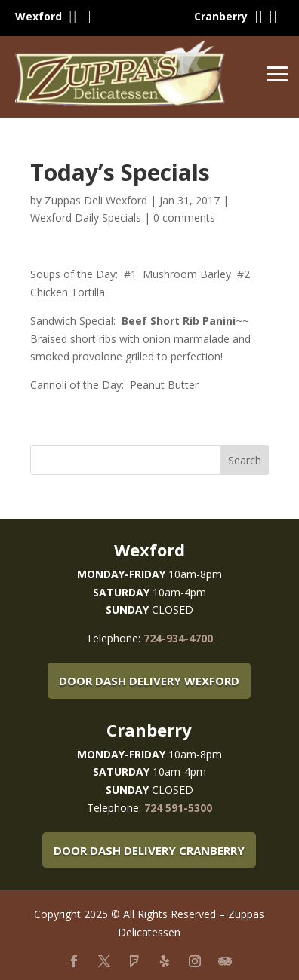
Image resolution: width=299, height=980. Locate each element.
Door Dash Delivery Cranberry (149, 850)
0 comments (184, 217)
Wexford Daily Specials (86, 217)
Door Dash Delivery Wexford (149, 681)
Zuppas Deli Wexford (96, 200)
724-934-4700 (178, 638)
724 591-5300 (178, 808)
